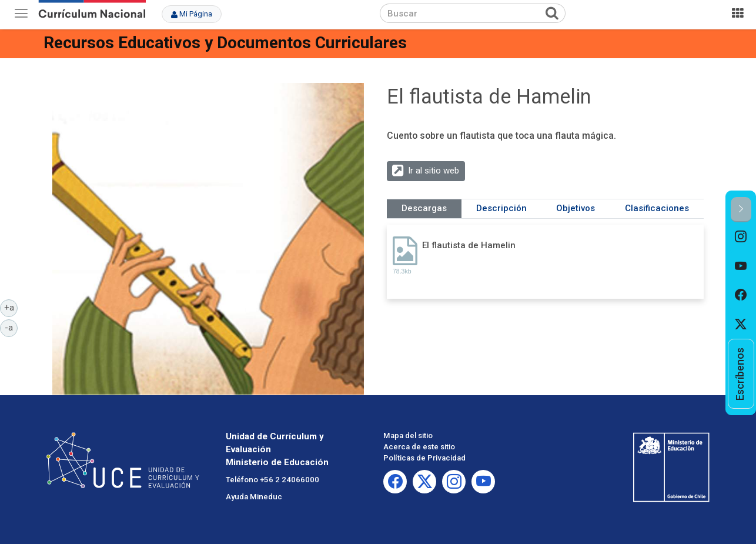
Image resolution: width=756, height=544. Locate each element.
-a (11, 327)
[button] (741, 210)
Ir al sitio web (434, 171)
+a (11, 307)
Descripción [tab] (501, 208)
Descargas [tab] (424, 208)
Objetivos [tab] (576, 208)
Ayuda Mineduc (254, 497)
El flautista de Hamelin (469, 245)
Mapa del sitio (408, 435)
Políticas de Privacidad (424, 458)
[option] (741, 237)
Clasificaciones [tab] (657, 208)
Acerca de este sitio (419, 447)
